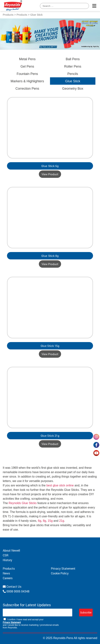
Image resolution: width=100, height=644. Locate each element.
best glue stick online (60, 485)
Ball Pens (73, 59)
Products (8, 15)
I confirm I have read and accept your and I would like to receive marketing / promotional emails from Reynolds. (31, 623)
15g (50, 521)
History (7, 560)
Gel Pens (27, 66)
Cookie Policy (60, 573)
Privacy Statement (63, 568)
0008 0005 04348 (16, 591)
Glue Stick (73, 81)
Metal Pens (27, 59)
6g (40, 521)
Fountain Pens (27, 74)
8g (44, 521)
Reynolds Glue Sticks (23, 503)
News (6, 573)
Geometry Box (73, 89)
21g (62, 521)
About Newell (11, 550)
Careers (8, 578)
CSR (6, 555)
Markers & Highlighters (27, 81)
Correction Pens (27, 89)
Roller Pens (73, 66)
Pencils (73, 74)
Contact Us (12, 586)
